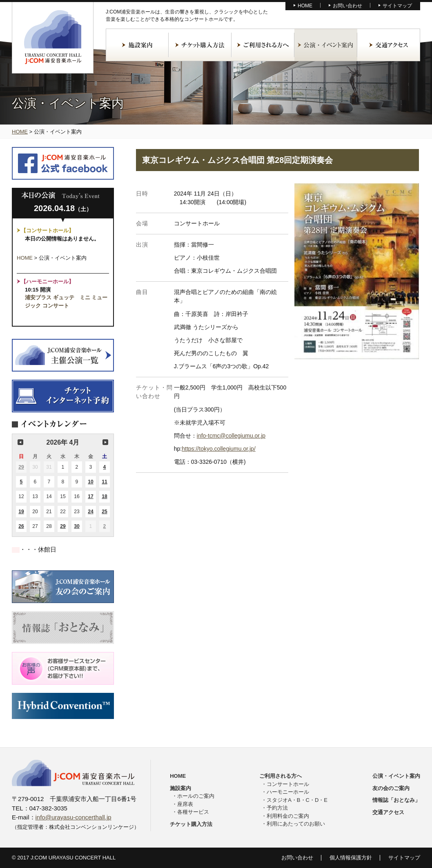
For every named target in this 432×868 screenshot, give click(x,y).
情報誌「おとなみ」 (396, 800)
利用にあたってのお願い (296, 824)
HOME (305, 6)
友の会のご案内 (391, 788)
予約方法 (277, 808)
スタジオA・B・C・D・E (297, 800)
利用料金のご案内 (288, 816)
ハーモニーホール (288, 792)
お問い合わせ (347, 6)
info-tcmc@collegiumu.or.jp (231, 436)
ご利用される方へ (263, 45)
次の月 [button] (105, 442)
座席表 (185, 804)
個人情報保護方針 (351, 858)
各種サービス (193, 812)
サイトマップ (397, 6)
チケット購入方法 (200, 45)
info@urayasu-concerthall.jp (73, 817)
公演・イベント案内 (326, 45)
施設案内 (137, 45)
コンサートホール (288, 784)
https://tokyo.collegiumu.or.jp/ (219, 449)
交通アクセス (389, 45)
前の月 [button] (20, 442)
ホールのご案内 (196, 796)
